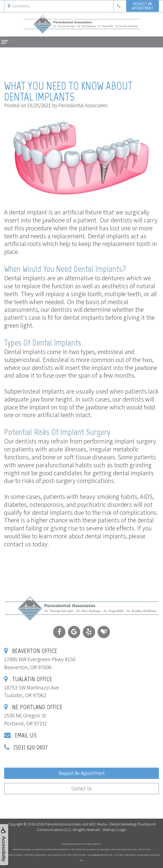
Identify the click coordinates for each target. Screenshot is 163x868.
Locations (19, 6)
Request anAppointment (143, 6)
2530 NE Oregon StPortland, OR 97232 (33, 715)
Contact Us (81, 789)
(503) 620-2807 (31, 747)
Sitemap (109, 830)
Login (122, 830)
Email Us (26, 735)
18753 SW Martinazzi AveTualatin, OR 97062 (32, 687)
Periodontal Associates (63, 824)
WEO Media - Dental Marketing (112, 824)
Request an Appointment (82, 773)
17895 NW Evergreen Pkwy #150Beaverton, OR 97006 (40, 659)
